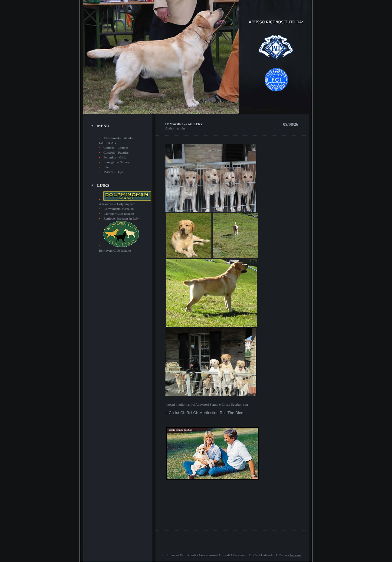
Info (106, 167)
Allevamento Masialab (119, 209)
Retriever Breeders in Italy (121, 218)
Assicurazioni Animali (214, 555)
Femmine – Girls (115, 157)
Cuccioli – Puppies (116, 152)
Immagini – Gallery (117, 162)
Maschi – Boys (113, 172)
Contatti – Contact (116, 148)
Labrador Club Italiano (119, 214)
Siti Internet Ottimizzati (179, 555)
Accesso (295, 555)
